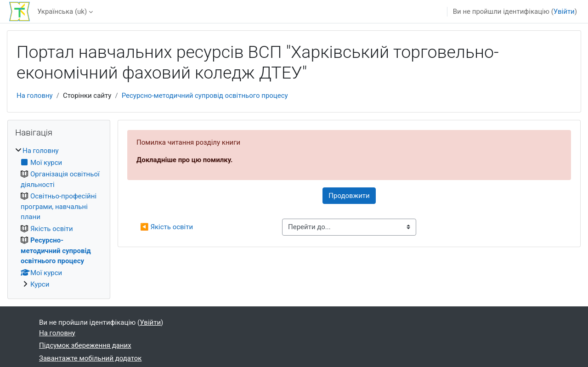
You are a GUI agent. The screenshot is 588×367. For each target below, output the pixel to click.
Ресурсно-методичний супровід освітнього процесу (205, 96)
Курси (40, 284)
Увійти (564, 11)
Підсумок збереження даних (85, 345)
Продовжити (349, 196)
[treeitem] (59, 218)
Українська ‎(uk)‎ (62, 11)
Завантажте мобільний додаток (90, 358)
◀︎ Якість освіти (167, 227)
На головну (35, 96)
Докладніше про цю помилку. (184, 160)
